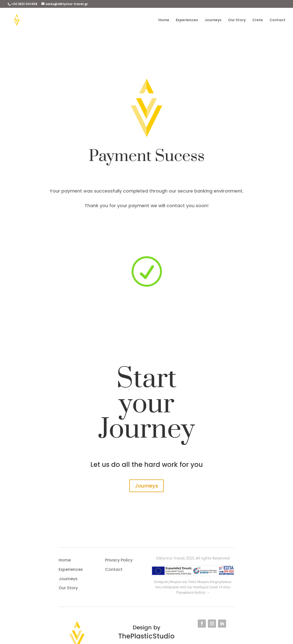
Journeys (213, 20)
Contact (277, 20)
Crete (258, 20)
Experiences (187, 20)
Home (164, 20)
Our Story (237, 20)
